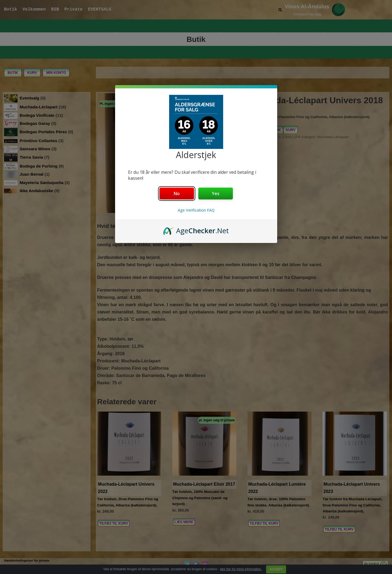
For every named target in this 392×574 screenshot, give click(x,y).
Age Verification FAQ (196, 210)
